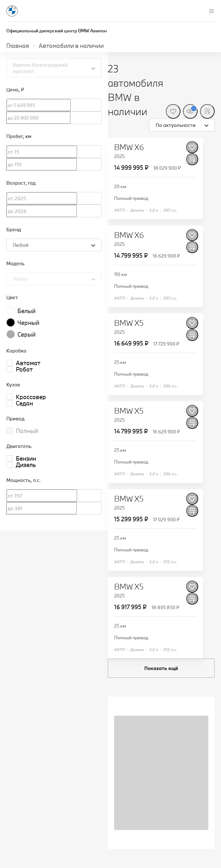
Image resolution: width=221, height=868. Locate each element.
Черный (28, 323)
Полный (27, 431)
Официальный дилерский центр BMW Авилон (57, 31)
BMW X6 (129, 147)
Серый (26, 334)
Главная (18, 46)
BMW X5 (129, 323)
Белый (26, 311)
